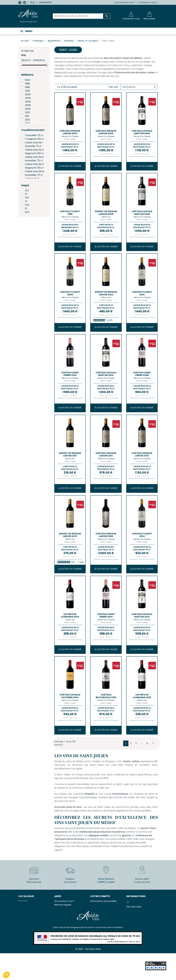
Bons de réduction (100, 916)
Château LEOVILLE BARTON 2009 (142, 213)
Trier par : (113, 87)
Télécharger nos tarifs (67, 927)
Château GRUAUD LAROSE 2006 (106, 132)
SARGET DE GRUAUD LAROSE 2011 (70, 454)
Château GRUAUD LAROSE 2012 (142, 454)
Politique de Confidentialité (68, 916)
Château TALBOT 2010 (142, 293)
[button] (6, 975)
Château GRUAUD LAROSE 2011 (106, 454)
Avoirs (93, 908)
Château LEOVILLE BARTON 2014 (142, 615)
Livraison (59, 923)
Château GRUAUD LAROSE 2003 (70, 132)
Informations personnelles (104, 901)
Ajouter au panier (70, 166)
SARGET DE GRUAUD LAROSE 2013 (70, 535)
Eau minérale (25, 908)
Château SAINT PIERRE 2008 (142, 374)
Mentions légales (63, 905)
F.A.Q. (57, 919)
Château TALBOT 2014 (142, 535)
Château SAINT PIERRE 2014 (106, 615)
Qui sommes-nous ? (64, 901)
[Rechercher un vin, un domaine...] (78, 16)
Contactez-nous (147, 2)
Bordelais (23, 901)
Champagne (25, 905)
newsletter (45, 2)
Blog (32, 2)
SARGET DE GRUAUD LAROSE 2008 (106, 213)
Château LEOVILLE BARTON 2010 (106, 374)
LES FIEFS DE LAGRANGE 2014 (70, 615)
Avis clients (60, 932)
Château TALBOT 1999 (70, 213)
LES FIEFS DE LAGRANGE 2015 (142, 696)
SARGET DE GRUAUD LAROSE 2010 (106, 293)
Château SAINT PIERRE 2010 (70, 374)
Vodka (22, 912)
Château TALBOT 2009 (70, 293)
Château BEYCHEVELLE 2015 (106, 696)
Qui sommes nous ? (125, 2)
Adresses (95, 912)
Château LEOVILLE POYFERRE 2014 (70, 696)
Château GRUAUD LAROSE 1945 (106, 535)
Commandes (97, 905)
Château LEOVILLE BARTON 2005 (142, 132)
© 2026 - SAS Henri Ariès (88, 976)
